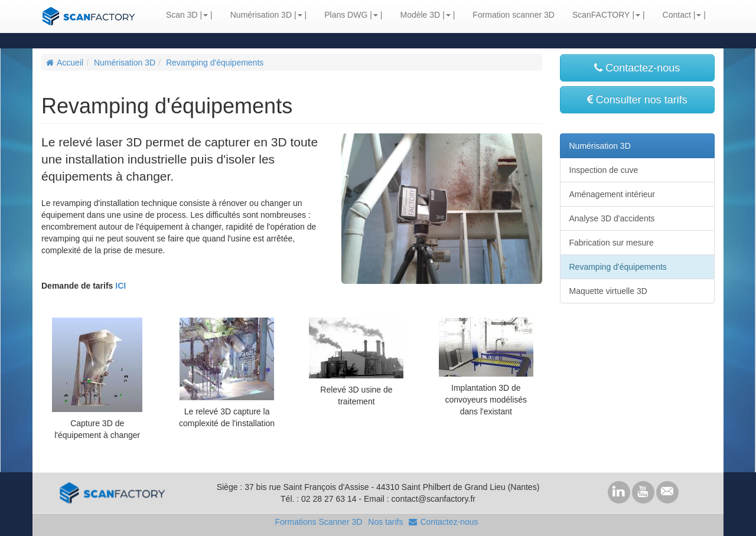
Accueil (65, 63)
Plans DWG (346, 15)
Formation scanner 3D (514, 15)
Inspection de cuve (604, 170)
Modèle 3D (420, 15)
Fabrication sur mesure (612, 243)
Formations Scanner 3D (318, 522)
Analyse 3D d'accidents (612, 218)
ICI (120, 286)
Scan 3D (182, 15)
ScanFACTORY (601, 15)
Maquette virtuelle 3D (608, 291)
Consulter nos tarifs (637, 100)
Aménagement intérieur (612, 194)
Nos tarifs (385, 522)
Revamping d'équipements (215, 63)
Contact (677, 15)
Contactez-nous (637, 68)
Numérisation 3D (261, 15)
